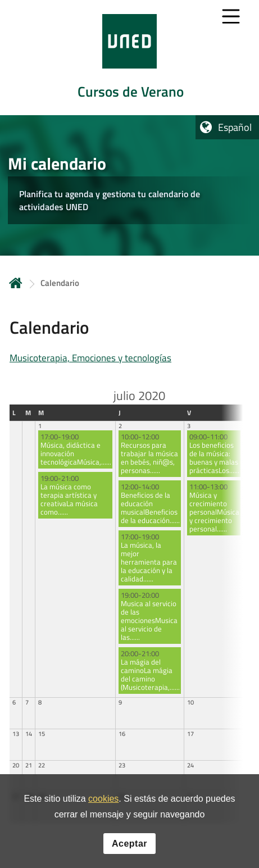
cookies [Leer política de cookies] (103, 799)
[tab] (129, 58)
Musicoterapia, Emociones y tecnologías (90, 358)
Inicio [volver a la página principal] (16, 283)
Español (235, 127)
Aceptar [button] (129, 844)
